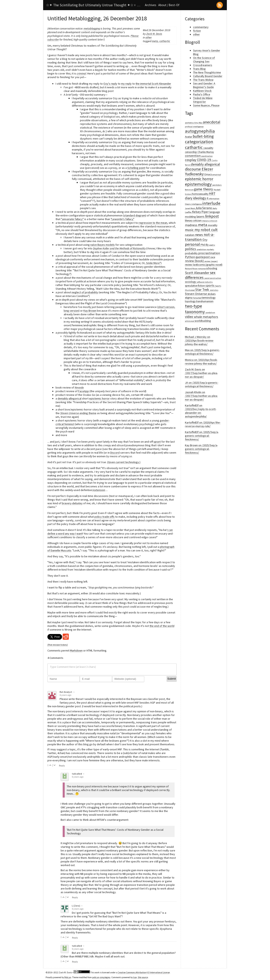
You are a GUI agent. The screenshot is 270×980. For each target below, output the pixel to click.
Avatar (189, 137)
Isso (135, 977)
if (208, 198)
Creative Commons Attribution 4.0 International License (144, 972)
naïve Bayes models (103, 245)
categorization (199, 142)
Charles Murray (206, 152)
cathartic (165, 41)
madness (191, 225)
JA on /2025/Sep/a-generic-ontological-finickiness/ (202, 384)
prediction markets (205, 249)
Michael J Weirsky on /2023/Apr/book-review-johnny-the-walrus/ (199, 340)
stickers (212, 294)
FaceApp (84, 391)
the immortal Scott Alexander (153, 84)
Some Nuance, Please (206, 105)
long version (71, 311)
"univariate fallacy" (72, 219)
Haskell (217, 190)
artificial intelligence (194, 127)
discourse (193, 169)
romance (202, 269)
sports (210, 285)
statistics (214, 290)
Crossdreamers (203, 65)
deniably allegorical (205, 164)
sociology (191, 282)
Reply (62, 766)
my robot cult (206, 230)
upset (157, 442)
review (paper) (211, 261)
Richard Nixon (191, 269)
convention (193, 156)
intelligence (197, 204)
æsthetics (190, 123)
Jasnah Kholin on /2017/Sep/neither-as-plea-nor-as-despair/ (201, 396)
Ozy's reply (110, 84)
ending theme (78, 413)
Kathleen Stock (202, 91)
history (188, 194)
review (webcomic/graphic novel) (204, 265)
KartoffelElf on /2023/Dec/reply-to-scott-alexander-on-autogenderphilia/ (201, 411)
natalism (190, 235)
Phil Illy (205, 245)
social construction (213, 278)
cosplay (191, 160)
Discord (115, 453)
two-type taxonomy (195, 309)
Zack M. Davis (154, 34)
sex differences (200, 275)
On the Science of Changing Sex (204, 60)
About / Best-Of (169, 5)
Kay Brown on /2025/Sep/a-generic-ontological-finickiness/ (201, 449)
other (149, 37)
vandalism (210, 313)
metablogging (92, 28)
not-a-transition (200, 237)
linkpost (212, 216)
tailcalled (77, 774)
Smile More (153, 263)
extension (99, 490)
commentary (201, 27)
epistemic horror (99, 398)
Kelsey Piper (201, 212)
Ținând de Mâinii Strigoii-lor (203, 100)
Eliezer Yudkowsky (199, 171)
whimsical (190, 321)
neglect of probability (85, 292)
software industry (205, 282)
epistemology (199, 184)
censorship (191, 152)
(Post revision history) (58, 645)
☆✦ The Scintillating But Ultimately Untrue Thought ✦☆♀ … (93, 5)
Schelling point (136, 168)
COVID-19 (204, 160)
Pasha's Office (202, 94)
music (190, 230)
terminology (209, 298)
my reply (126, 84)
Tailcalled (197, 298)
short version (166, 307)
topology (191, 301)
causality (208, 148)
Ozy (205, 240)
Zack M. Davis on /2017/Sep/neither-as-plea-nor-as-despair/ (201, 373)
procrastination (209, 253)
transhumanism (205, 301)
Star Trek (202, 290)
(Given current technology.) (124, 462)
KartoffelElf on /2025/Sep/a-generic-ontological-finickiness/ (202, 436)
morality (213, 225)
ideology (200, 198)
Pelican (68, 977)
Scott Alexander (197, 273)
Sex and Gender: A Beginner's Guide (204, 85)
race (213, 257)
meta (155, 41)
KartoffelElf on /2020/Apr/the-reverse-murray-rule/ (203, 424)
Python (190, 257)
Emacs (208, 174)
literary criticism (210, 221)
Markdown (76, 650)
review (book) (195, 261)
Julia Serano (204, 208)
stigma (189, 298)
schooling (212, 268)
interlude (211, 203)
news (199, 235)
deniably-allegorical (69, 398)
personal (193, 244)
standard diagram (135, 215)
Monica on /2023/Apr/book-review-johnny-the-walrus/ (201, 362)
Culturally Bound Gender (208, 76)
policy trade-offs (104, 517)
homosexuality (200, 194)
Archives (151, 5)
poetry (212, 245)
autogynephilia (200, 131)
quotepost (203, 257)
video (189, 317)
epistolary (217, 185)
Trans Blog (199, 69)
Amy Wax (199, 123)
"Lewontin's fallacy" (122, 219)
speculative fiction (195, 286)
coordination (207, 156)
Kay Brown (90, 311)
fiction (197, 31)
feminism (190, 190)
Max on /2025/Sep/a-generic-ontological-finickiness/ (202, 352)
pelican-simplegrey (101, 977)
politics (191, 249)
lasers (201, 217)
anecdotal (212, 122)
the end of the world (162, 626)
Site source (143, 977)
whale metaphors (206, 317)
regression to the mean (153, 223)
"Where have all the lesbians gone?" (107, 741)
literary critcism (194, 221)
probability (192, 253)
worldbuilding (203, 321)
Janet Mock (190, 208)
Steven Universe (196, 294)
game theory (204, 189)
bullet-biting (203, 136)
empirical (217, 175)
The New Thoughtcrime (207, 72)
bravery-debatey (72, 503)
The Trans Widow (203, 80)
